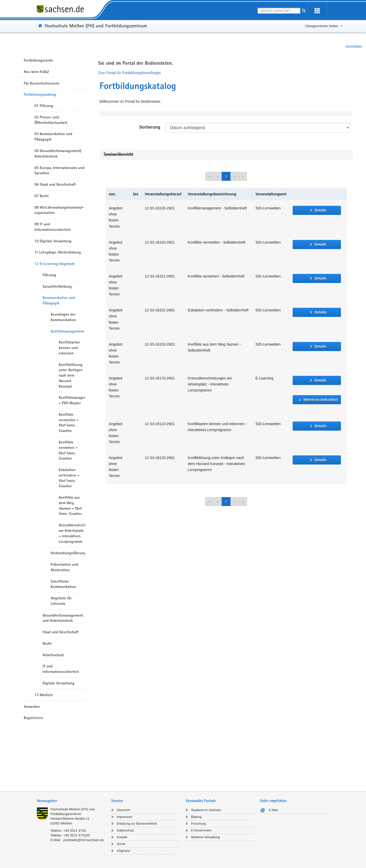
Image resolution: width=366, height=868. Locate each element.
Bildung (196, 817)
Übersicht (123, 810)
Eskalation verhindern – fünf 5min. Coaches (69, 478)
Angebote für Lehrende (61, 601)
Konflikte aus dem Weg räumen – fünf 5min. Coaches (70, 505)
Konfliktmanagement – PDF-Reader (72, 400)
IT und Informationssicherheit (61, 669)
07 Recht (42, 196)
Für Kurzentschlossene (42, 83)
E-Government (201, 830)
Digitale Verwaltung (58, 683)
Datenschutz (125, 830)
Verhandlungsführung (68, 553)
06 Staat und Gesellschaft (55, 184)
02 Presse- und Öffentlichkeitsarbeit (51, 120)
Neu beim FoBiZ (36, 72)
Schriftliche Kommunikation (63, 584)
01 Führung (44, 106)
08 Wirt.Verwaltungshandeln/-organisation (59, 210)
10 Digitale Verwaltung (53, 241)
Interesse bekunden (321, 400)
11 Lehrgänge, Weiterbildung (58, 252)
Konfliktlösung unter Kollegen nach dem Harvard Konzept (71, 375)
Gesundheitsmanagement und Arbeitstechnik (63, 618)
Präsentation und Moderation (64, 567)
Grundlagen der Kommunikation (63, 317)
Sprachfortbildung (57, 286)
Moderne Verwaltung (205, 837)
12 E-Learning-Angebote (55, 264)
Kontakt (122, 837)
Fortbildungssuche (39, 60)
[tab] (71, 801)
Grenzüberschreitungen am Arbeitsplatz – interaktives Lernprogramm (72, 533)
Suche (121, 844)
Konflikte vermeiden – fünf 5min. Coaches (69, 423)
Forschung (199, 824)
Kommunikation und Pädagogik (59, 300)
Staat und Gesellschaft (61, 632)
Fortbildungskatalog (40, 94)
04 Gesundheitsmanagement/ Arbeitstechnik (58, 153)
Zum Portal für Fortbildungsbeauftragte (129, 73)
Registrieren (33, 718)
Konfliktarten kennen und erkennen (69, 348)
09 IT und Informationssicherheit (53, 227)
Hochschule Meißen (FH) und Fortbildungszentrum (96, 26)
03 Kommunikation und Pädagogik (53, 137)
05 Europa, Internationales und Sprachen (60, 170)
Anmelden (354, 46)
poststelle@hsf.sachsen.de (84, 840)
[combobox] (279, 11)
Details (321, 210)
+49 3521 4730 (75, 831)
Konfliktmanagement (67, 331)
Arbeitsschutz (53, 655)
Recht (47, 643)
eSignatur (123, 851)
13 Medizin (44, 695)
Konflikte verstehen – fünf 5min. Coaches (68, 450)
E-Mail (273, 810)
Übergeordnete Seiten (322, 26)
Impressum (124, 817)
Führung (49, 275)
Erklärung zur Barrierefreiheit (137, 824)
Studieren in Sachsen (206, 810)
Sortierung (150, 127)
